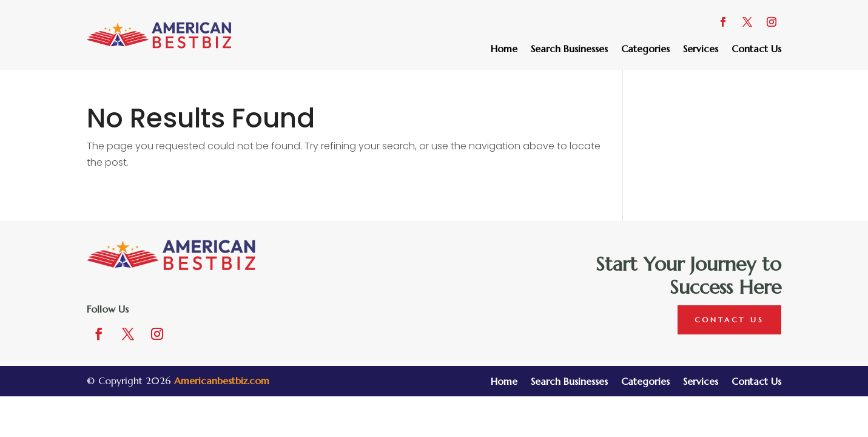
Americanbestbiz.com (222, 381)
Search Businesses (569, 49)
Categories (645, 49)
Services (701, 49)
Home (504, 49)
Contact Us (756, 49)
